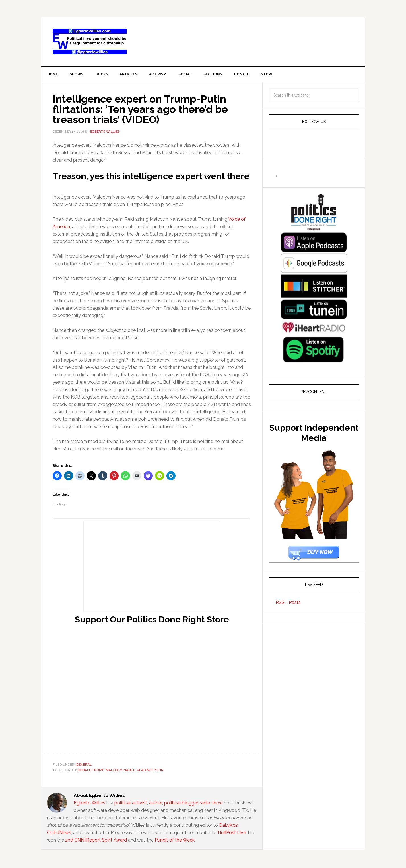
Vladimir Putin (150, 771)
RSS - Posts (288, 603)
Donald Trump (91, 771)
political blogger (181, 804)
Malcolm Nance (120, 771)
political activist (131, 804)
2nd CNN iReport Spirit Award (96, 841)
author (156, 804)
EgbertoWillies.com (90, 42)
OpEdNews (59, 833)
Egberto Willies (89, 804)
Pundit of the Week (175, 841)
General (84, 765)
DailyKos (228, 826)
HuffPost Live (232, 833)
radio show (211, 804)
